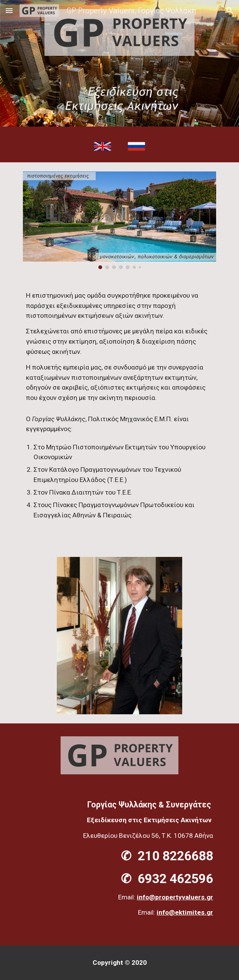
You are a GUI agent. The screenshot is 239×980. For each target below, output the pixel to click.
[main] (119, 413)
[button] (9, 10)
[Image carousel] (119, 220)
